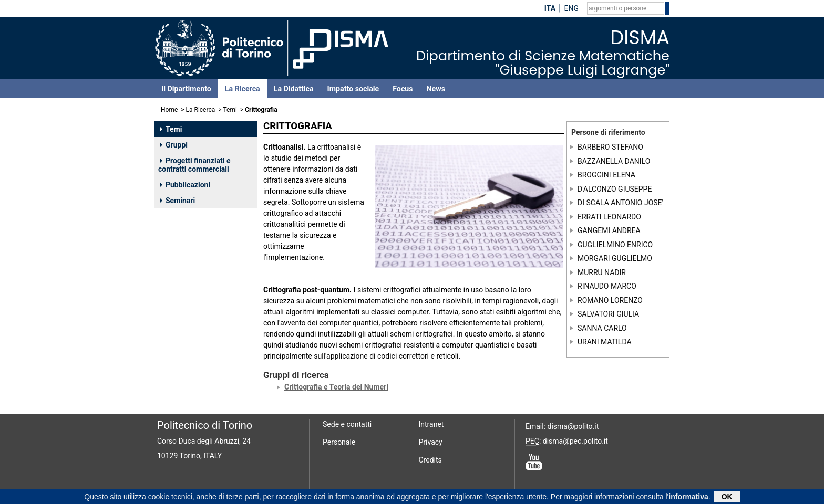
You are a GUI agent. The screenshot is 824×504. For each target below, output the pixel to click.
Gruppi (174, 145)
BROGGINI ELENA (606, 175)
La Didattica (294, 89)
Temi (230, 110)
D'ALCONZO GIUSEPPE (615, 189)
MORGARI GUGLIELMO (615, 258)
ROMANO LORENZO (610, 300)
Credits (430, 460)
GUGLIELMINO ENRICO (615, 244)
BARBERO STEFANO (610, 147)
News (436, 89)
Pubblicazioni (185, 185)
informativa (688, 498)
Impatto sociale (353, 89)
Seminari (178, 201)
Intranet (431, 424)
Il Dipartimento (186, 89)
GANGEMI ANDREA (609, 230)
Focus (403, 89)
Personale (339, 442)
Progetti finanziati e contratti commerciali (194, 165)
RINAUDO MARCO (607, 286)
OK (727, 498)
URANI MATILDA (605, 342)
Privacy (431, 442)
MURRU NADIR (602, 272)
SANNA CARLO (602, 328)
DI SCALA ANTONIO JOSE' (620, 203)
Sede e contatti (347, 424)
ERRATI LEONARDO (609, 217)
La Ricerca (243, 89)
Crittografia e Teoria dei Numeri (336, 387)
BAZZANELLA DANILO (614, 161)
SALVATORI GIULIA (608, 314)
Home (169, 110)
